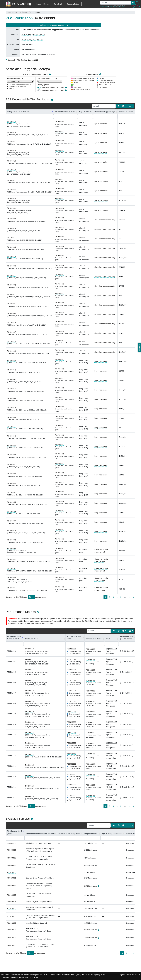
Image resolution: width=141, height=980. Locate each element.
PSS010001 (12, 878)
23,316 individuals (90, 930)
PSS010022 (71, 701)
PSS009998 (12, 858)
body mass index (101, 362)
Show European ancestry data (53, 88)
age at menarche (101, 124)
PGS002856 (12, 512)
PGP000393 (60, 122)
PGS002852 (12, 474)
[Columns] (124, 106)
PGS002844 (12, 398)
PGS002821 (12, 180)
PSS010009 (12, 938)
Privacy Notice (20, 977)
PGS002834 (12, 304)
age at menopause (101, 172)
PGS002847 (12, 427)
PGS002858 (12, 530)
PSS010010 (12, 946)
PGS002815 (12, 122)
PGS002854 (12, 493)
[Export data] (131, 106)
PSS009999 (12, 866)
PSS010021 (71, 649)
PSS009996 (71, 754)
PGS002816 (12, 132)
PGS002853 (12, 483)
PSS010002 (12, 886)
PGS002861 (12, 559)
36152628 (25, 35)
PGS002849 (12, 445)
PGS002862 (12, 569)
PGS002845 (12, 408)
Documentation (73, 4)
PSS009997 (12, 850)
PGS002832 (12, 285)
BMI (115, 6)
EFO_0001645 (121, 6)
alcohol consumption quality (105, 220)
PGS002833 (12, 294)
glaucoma (111, 6)
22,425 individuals (90, 886)
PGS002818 (12, 150)
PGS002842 (12, 379)
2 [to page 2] (109, 597)
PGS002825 (12, 219)
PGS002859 (12, 540)
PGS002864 (12, 588)
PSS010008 (12, 930)
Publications (24, 12)
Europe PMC (38, 35)
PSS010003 (12, 895)
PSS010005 (12, 908)
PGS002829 (12, 257)
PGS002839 (12, 351)
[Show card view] (114, 631)
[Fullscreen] (119, 106)
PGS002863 (12, 577)
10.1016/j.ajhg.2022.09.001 (32, 40)
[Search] (104, 106)
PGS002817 (12, 142)
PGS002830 (12, 266)
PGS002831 (12, 275)
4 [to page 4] (117, 597)
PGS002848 (12, 436)
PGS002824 (12, 208)
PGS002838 (12, 342)
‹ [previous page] (102, 597)
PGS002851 (12, 464)
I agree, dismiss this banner (130, 975)
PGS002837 (12, 332)
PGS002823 (12, 198)
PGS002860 (12, 548)
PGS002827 (12, 238)
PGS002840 (12, 360)
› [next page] (134, 597)
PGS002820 (12, 170)
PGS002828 (12, 247)
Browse (46, 4)
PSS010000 (12, 872)
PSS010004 (12, 902)
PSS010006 (12, 916)
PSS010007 (12, 923)
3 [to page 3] (113, 597)
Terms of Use (34, 977)
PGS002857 (12, 521)
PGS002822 (12, 190)
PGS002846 (12, 417)
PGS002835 (12, 313)
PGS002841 (12, 370)
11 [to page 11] (129, 597)
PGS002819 (12, 161)
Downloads (58, 4)
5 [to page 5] (121, 597)
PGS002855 (12, 502)
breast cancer (104, 6)
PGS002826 (12, 228)
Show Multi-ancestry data (53, 90)
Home (38, 4)
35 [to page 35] (129, 806)
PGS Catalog (12, 12)
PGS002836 (12, 323)
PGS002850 (12, 455)
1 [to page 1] (105, 597)
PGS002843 (12, 389)
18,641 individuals (90, 938)
